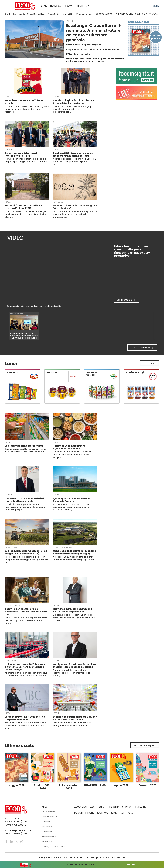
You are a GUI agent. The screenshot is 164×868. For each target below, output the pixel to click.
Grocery (10, 149)
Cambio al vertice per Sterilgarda (84, 45)
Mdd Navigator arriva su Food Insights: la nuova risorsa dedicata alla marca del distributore (95, 60)
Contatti (46, 822)
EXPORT (103, 807)
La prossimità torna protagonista (24, 446)
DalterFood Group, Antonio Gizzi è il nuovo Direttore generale (25, 500)
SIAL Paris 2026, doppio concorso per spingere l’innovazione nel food (73, 154)
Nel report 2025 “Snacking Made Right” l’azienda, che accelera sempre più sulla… (74, 558)
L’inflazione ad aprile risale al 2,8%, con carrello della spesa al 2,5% (75, 718)
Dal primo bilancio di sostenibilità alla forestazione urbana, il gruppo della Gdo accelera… (74, 618)
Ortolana (13, 372)
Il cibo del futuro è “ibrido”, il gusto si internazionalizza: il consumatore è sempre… (72, 455)
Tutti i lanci (150, 364)
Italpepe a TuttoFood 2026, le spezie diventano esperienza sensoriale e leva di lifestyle (25, 667)
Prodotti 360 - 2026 (43, 787)
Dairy (56, 97)
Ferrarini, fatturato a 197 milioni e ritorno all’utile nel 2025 (24, 207)
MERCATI (78, 813)
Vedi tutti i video (142, 348)
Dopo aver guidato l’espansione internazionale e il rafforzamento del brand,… (72, 673)
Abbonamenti (49, 837)
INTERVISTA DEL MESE (124, 14)
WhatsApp (154, 14)
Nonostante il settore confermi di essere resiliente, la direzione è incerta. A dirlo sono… (26, 725)
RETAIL (43, 6)
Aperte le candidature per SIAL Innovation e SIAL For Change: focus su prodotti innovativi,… (74, 162)
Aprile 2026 (121, 785)
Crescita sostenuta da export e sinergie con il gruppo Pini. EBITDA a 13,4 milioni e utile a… (25, 214)
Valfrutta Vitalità (92, 374)
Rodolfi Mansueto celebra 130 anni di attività (26, 102)
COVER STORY (141, 14)
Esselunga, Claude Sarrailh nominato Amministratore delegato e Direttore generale (94, 33)
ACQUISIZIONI (12, 547)
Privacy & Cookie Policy (53, 847)
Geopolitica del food (36, 14)
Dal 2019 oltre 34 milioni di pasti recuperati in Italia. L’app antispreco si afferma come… (27, 620)
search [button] (87, 6)
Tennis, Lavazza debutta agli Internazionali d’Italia (21, 154)
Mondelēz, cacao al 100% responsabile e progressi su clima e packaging (75, 552)
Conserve (10, 97)
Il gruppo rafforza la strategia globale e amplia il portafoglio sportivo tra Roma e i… (26, 162)
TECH (80, 6)
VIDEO (130, 813)
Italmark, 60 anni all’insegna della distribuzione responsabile (72, 610)
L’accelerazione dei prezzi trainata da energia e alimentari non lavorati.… (72, 724)
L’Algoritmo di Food (84, 14)
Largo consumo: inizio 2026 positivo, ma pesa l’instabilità (25, 718)
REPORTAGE (102, 813)
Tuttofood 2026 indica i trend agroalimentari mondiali (69, 447)
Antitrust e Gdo (54, 14)
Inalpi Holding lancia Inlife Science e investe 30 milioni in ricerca (74, 102)
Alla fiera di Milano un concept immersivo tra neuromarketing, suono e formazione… (26, 674)
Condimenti (11, 661)
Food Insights (49, 812)
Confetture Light (136, 372)
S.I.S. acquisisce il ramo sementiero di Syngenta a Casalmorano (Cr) (26, 552)
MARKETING (141, 807)
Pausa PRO (53, 372)
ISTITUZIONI (127, 807)
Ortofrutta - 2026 (95, 785)
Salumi (9, 202)
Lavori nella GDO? (51, 817)
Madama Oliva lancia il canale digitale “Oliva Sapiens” (75, 207)
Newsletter (47, 842)
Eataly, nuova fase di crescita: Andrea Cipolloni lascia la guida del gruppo (74, 666)
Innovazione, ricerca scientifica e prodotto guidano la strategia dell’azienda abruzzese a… (75, 214)
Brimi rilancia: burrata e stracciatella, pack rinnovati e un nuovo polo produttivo (24, 336)
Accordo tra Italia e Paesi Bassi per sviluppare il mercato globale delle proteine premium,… (71, 507)
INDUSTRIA (55, 6)
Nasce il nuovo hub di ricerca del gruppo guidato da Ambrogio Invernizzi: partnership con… (74, 109)
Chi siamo (47, 827)
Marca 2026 (68, 14)
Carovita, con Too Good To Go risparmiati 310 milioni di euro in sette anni (26, 612)
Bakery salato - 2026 (69, 787)
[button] (7, 6)
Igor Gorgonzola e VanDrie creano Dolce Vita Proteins (72, 500)
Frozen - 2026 (148, 785)
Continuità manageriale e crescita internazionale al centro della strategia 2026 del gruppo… (25, 507)
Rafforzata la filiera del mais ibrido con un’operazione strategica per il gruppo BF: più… (26, 560)
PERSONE (69, 6)
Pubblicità (47, 832)
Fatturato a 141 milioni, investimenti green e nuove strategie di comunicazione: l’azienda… (27, 109)
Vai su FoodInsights (145, 746)
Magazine (139, 22)
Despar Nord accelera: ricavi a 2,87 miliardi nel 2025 (93, 49)
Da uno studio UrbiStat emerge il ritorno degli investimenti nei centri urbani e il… (26, 450)
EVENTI (57, 149)
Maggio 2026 (16, 785)
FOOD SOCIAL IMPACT (104, 14)
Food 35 (21, 14)
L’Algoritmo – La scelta (78, 54)
